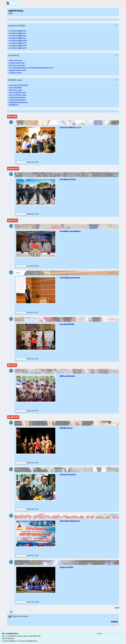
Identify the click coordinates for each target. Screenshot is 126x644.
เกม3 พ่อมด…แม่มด (16, 90)
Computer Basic (16, 73)
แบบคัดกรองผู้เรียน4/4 (18, 31)
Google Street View (17, 63)
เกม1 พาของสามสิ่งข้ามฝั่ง (18, 85)
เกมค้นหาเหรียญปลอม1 (17, 98)
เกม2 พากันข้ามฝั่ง (16, 88)
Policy (99, 634)
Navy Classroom (16, 61)
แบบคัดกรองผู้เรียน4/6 (18, 33)
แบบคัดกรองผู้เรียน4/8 (18, 36)
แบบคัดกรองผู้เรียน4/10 (18, 41)
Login (117, 3)
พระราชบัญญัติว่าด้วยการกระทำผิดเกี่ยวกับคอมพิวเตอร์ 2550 (31, 68)
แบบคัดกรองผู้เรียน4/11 (18, 43)
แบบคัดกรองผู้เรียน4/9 (18, 38)
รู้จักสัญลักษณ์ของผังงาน (18, 102)
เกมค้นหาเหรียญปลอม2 (18, 100)
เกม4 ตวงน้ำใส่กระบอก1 (18, 93)
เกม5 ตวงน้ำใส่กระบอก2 (18, 95)
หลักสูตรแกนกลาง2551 (18, 70)
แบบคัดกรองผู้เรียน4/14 (18, 48)
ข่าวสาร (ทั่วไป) (21, 162)
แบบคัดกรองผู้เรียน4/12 (18, 46)
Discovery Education (17, 65)
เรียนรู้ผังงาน (14, 105)
